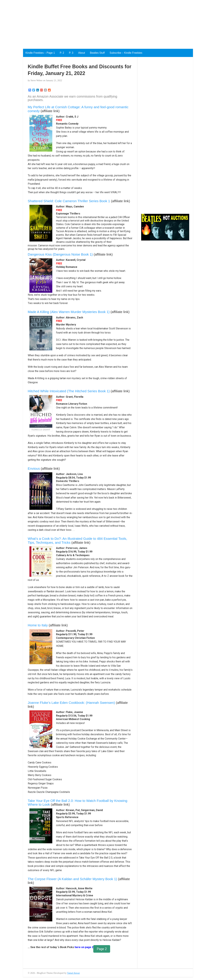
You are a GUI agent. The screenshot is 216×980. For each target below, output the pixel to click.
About (82, 53)
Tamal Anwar (74, 973)
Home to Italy (38, 625)
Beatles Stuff (97, 53)
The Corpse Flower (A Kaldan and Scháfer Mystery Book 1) (72, 879)
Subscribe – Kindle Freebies (126, 53)
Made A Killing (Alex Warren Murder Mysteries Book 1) (69, 312)
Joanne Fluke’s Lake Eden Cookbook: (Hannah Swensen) (71, 703)
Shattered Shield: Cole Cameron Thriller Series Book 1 (69, 201)
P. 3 (71, 53)
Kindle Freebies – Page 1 (40, 53)
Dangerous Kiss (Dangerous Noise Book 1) (60, 254)
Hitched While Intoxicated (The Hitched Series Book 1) (69, 391)
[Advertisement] (98, 23)
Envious (34, 468)
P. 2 (62, 53)
